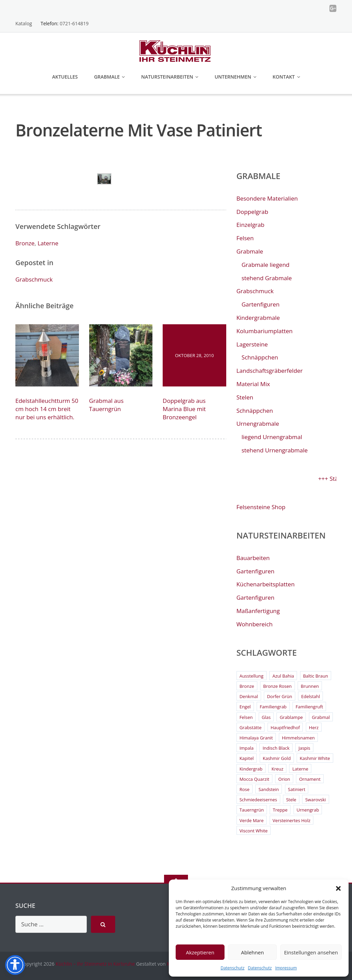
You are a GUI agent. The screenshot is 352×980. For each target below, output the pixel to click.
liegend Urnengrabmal (272, 437)
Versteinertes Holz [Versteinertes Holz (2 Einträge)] (292, 820)
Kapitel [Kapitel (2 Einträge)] (247, 758)
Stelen (245, 397)
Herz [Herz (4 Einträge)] (314, 727)
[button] (338, 888)
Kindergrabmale (258, 318)
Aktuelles (65, 77)
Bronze (25, 243)
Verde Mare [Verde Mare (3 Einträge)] (252, 820)
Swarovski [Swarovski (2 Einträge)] (315, 800)
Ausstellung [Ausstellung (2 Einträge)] (252, 676)
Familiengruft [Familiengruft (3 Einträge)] (309, 707)
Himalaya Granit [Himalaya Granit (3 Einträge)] (256, 738)
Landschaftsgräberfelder (270, 371)
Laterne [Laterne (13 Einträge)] (300, 769)
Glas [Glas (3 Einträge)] (266, 717)
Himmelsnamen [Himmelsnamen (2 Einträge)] (298, 738)
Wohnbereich (255, 624)
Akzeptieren (200, 952)
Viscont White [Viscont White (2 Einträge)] (254, 831)
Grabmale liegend (266, 265)
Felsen (245, 238)
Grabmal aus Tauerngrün (106, 405)
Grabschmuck (34, 279)
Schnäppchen (260, 357)
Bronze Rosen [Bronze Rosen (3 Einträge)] (277, 686)
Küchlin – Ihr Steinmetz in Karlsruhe (95, 964)
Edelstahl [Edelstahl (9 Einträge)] (310, 696)
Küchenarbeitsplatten (266, 584)
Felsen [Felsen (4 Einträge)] (246, 717)
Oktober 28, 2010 (194, 355)
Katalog (24, 23)
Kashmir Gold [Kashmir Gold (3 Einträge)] (277, 758)
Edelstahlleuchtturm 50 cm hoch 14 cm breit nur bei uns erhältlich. (47, 409)
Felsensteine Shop (261, 507)
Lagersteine (252, 344)
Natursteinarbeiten (167, 77)
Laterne (48, 243)
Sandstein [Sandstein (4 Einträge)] (269, 789)
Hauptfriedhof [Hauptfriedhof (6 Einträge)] (285, 727)
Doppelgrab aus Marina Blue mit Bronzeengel (184, 409)
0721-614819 (74, 23)
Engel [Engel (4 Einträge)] (245, 707)
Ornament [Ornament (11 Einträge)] (310, 779)
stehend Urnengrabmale (275, 450)
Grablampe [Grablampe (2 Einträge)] (291, 717)
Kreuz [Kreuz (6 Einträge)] (277, 769)
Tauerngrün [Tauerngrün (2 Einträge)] (252, 810)
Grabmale (107, 77)
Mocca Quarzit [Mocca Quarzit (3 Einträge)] (254, 779)
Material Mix (253, 384)
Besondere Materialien (267, 198)
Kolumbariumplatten (265, 331)
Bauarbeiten (253, 558)
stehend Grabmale (267, 278)
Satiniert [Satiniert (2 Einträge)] (297, 789)
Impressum (286, 968)
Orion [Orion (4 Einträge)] (284, 779)
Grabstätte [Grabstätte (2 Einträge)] (251, 727)
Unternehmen (233, 77)
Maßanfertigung (258, 611)
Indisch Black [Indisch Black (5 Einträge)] (276, 748)
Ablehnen (252, 952)
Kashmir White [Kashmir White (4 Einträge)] (315, 758)
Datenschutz (232, 968)
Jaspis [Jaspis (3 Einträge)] (304, 748)
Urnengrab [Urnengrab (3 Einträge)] (308, 810)
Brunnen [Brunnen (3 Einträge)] (310, 686)
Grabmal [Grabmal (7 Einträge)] (321, 717)
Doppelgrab (252, 212)
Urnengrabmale (258, 424)
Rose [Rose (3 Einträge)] (245, 789)
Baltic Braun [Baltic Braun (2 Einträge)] (316, 676)
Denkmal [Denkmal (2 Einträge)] (249, 696)
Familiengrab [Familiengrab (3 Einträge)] (273, 707)
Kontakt (284, 77)
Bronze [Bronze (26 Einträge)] (247, 686)
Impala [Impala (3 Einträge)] (247, 748)
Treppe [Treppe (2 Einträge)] (280, 810)
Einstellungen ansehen (311, 952)
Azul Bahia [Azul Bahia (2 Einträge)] (283, 676)
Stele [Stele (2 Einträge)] (291, 800)
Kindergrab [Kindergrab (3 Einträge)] (251, 769)
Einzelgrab (251, 225)
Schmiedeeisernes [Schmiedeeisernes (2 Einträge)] (258, 800)
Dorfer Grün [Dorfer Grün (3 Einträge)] (280, 696)
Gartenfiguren (261, 304)
